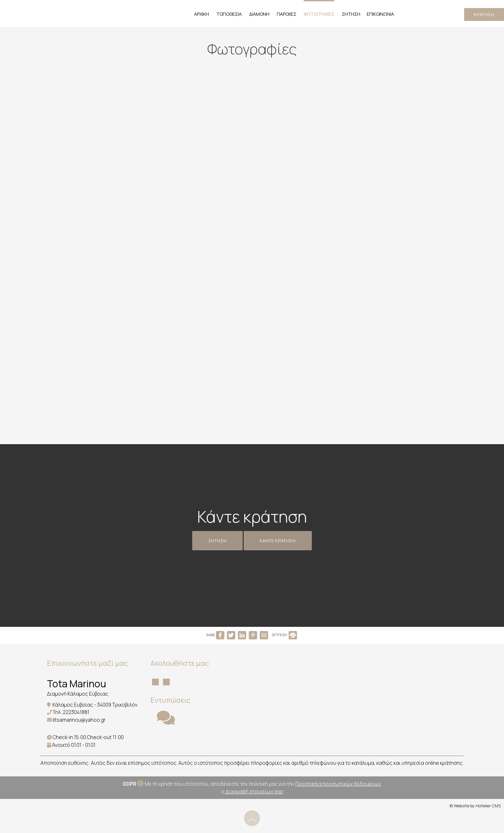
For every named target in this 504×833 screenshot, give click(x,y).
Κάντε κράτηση (278, 541)
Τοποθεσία (229, 14)
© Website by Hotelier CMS (475, 806)
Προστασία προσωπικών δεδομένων (338, 784)
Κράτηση (484, 14)
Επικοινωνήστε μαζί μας (87, 663)
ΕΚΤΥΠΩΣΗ (285, 635)
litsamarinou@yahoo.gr (79, 720)
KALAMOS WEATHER (289, 681)
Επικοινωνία (380, 14)
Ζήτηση (351, 14)
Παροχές (287, 14)
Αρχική (202, 14)
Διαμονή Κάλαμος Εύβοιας (78, 694)
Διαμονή (259, 14)
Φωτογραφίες (319, 14)
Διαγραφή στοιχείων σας (252, 792)
